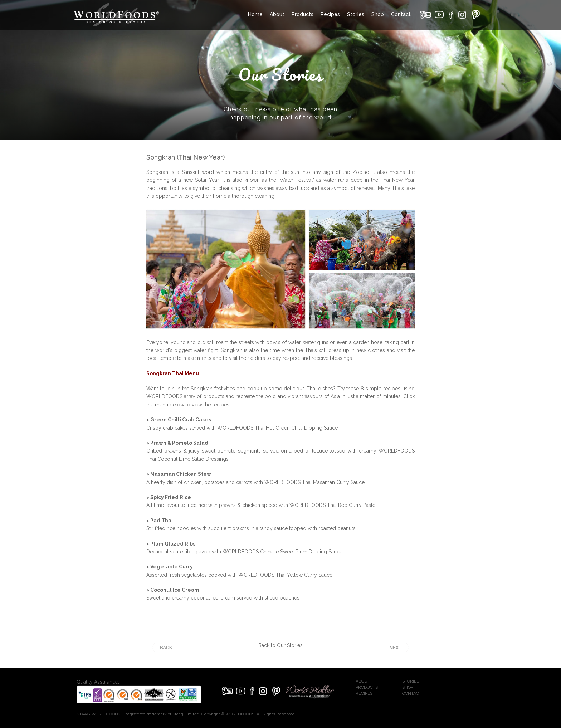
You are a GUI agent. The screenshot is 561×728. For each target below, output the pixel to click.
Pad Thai (162, 521)
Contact (401, 14)
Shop (378, 14)
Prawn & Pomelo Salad (179, 443)
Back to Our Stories (280, 645)
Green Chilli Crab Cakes (181, 420)
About (277, 14)
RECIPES (364, 693)
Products (303, 14)
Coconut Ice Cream (175, 590)
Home (255, 14)
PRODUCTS (367, 687)
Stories (356, 14)
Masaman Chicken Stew (181, 474)
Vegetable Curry (172, 567)
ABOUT (363, 681)
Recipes (330, 14)
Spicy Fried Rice (171, 497)
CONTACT (412, 693)
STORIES (411, 681)
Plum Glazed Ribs (173, 544)
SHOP (408, 687)
